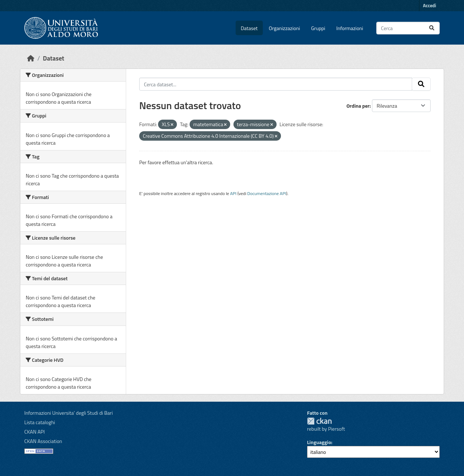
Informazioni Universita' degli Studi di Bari (69, 413)
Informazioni (350, 28)
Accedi (430, 5)
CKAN (319, 421)
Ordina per (358, 106)
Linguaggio (319, 442)
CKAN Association (43, 441)
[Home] (31, 58)
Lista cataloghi (40, 422)
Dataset (249, 28)
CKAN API (35, 432)
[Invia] (432, 28)
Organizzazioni (285, 28)
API (233, 193)
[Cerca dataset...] (408, 28)
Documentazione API (267, 193)
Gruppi (318, 28)
